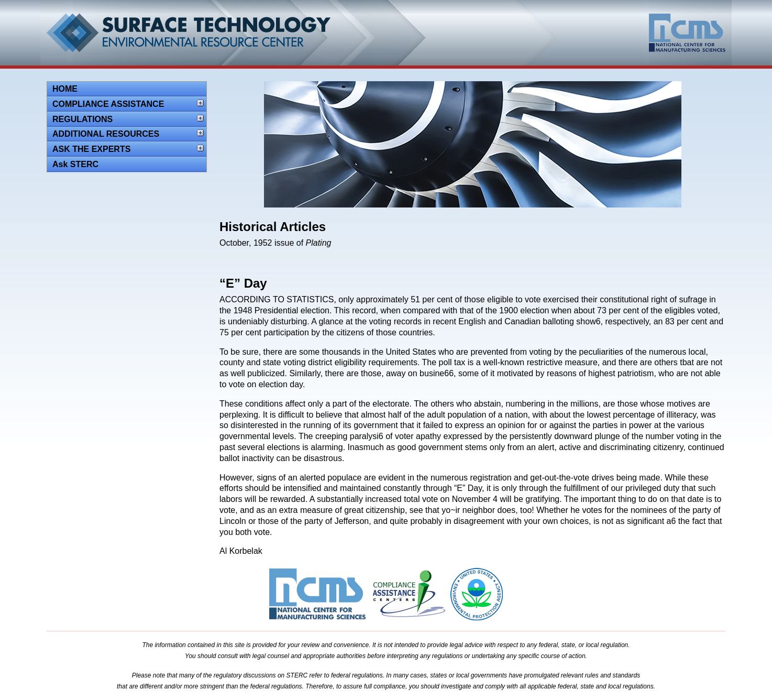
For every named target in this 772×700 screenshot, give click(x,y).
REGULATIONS (82, 119)
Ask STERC (75, 164)
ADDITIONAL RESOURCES (106, 134)
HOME (65, 89)
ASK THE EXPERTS (91, 149)
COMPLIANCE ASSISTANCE (108, 104)
